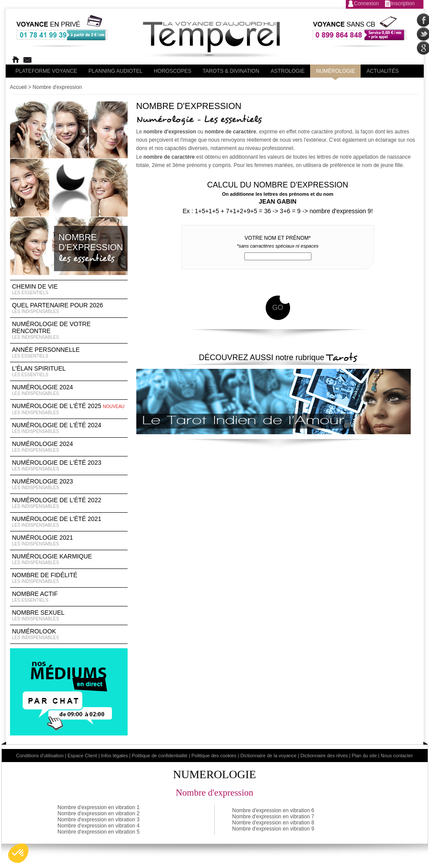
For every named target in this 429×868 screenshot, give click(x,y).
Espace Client (82, 756)
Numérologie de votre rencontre (69, 330)
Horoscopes (172, 71)
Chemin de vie (69, 289)
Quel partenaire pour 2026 (69, 308)
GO (278, 308)
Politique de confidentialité (160, 756)
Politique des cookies (214, 756)
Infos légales (115, 756)
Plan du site (364, 756)
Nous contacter (397, 756)
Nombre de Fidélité (69, 578)
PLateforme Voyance (47, 71)
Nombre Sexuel (69, 616)
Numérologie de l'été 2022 (69, 503)
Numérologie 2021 (69, 541)
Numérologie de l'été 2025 (69, 409)
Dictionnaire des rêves (324, 756)
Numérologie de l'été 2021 (69, 522)
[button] (18, 853)
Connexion (367, 3)
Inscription (403, 3)
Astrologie (287, 71)
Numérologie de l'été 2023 (69, 466)
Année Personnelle (69, 353)
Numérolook (69, 634)
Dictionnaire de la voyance (269, 756)
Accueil (19, 87)
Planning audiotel (115, 71)
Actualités (382, 71)
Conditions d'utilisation (40, 756)
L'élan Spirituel (69, 371)
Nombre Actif (69, 597)
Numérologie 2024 (69, 390)
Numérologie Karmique (69, 559)
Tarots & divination (231, 71)
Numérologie (335, 71)
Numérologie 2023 (69, 484)
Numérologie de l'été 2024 (69, 428)
